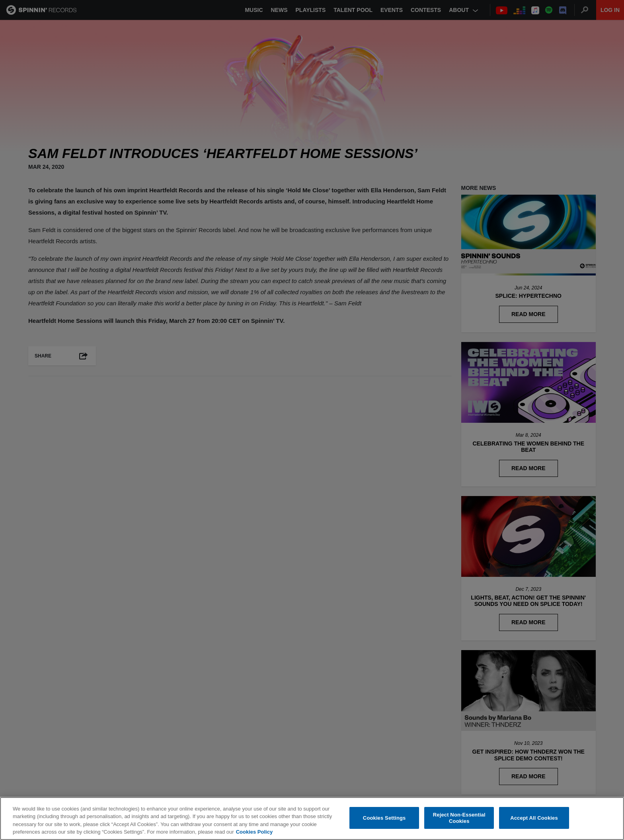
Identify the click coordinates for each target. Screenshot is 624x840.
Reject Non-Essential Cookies (459, 818)
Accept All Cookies (534, 818)
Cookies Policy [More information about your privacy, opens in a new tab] (254, 832)
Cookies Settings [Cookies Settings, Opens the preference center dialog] (384, 818)
